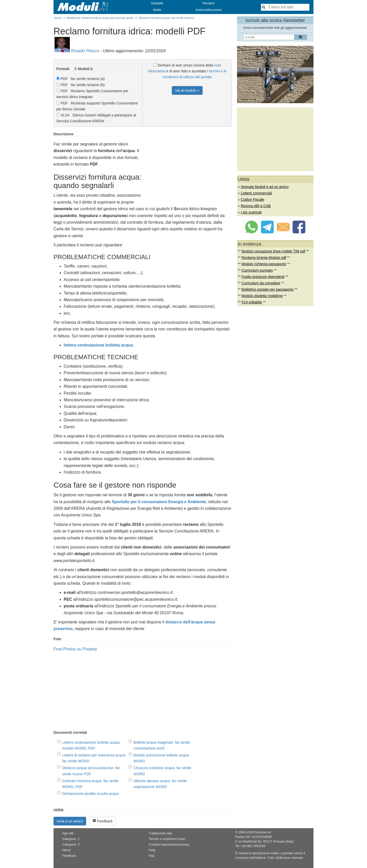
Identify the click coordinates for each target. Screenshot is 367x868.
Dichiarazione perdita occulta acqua (90, 794)
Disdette (157, 3)
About (66, 850)
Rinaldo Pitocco (85, 51)
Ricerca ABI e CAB (256, 206)
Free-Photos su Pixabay (75, 649)
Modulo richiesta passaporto (264, 264)
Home (58, 18)
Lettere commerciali (256, 193)
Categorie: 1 (71, 839)
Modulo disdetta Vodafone (262, 296)
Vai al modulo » (187, 90)
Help (152, 850)
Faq (151, 856)
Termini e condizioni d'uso (167, 839)
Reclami (209, 3)
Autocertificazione (209, 10)
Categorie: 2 (71, 845)
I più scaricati (251, 212)
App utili (68, 833)
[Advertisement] (189, 168)
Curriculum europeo (257, 270)
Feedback (103, 821)
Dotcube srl (263, 832)
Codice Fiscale (253, 199)
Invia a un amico (70, 821)
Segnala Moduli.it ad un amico (265, 187)
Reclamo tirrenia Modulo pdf (264, 258)
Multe (157, 10)
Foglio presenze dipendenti (263, 277)
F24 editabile (252, 302)
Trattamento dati (160, 833)
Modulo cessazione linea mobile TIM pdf (273, 251)
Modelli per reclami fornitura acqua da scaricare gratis (100, 18)
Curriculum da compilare (261, 283)
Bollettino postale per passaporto (268, 289)
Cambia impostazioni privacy (169, 845)
